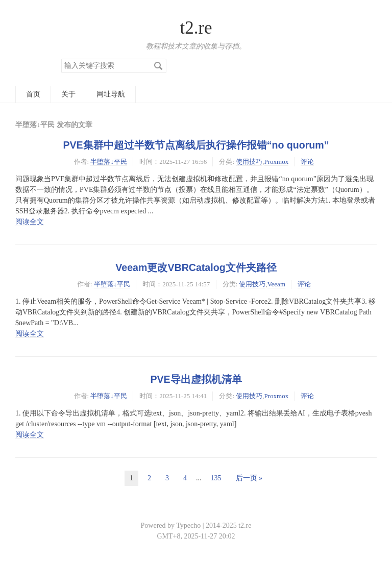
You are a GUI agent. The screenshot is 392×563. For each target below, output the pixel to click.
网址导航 (111, 94)
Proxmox (277, 162)
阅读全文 (30, 222)
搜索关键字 (61, 58)
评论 (307, 162)
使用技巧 (249, 162)
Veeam (276, 284)
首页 (33, 94)
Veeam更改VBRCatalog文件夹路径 (196, 267)
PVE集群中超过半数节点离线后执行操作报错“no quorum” (196, 145)
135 (216, 478)
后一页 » (249, 478)
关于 (68, 94)
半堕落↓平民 (109, 162)
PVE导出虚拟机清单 (196, 379)
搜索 (158, 66)
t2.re (196, 28)
